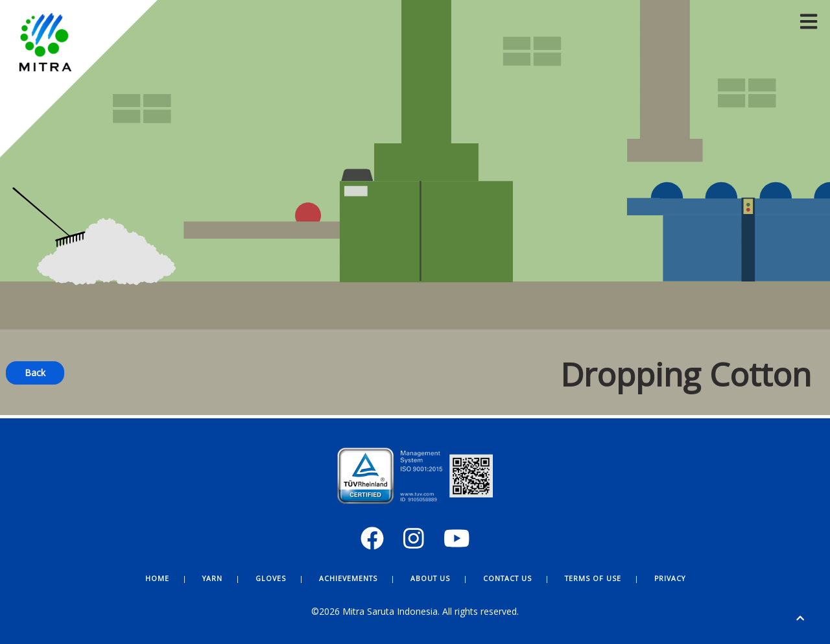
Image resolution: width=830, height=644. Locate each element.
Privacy (670, 578)
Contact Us (507, 578)
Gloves (271, 578)
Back (35, 373)
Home (157, 578)
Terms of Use (593, 578)
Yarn (212, 578)
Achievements (348, 578)
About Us (430, 578)
